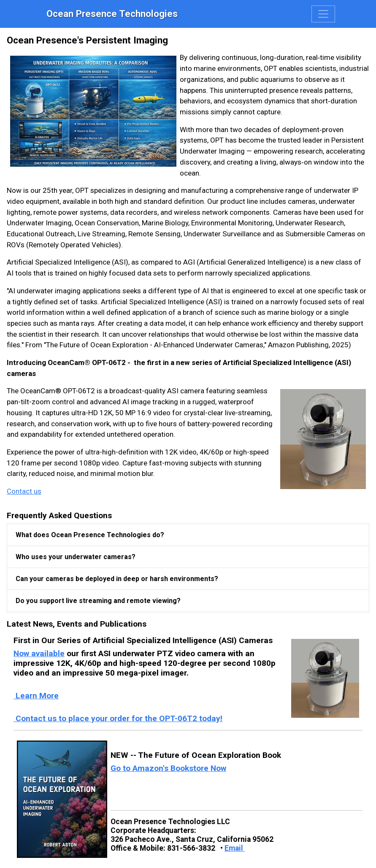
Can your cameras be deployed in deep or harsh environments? (117, 579)
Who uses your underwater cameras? (76, 557)
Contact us (24, 491)
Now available (39, 653)
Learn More (36, 696)
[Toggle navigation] (323, 14)
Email (235, 848)
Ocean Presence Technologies (112, 14)
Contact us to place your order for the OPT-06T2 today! (118, 718)
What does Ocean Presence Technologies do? (90, 535)
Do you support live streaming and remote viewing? (98, 601)
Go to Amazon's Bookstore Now (168, 768)
